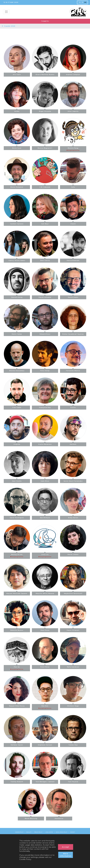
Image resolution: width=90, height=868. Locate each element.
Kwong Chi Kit (17, 555)
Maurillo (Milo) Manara (45, 593)
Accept (66, 847)
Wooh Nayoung (31, 818)
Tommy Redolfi (17, 781)
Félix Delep (45, 370)
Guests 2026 (9, 26)
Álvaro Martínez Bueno (45, 74)
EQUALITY (29, 832)
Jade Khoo (45, 480)
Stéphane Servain (45, 744)
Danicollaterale (73, 260)
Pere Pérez (45, 666)
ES (83, 2)
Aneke (17, 111)
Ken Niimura (45, 517)
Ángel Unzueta (45, 111)
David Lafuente (45, 297)
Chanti (73, 223)
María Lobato (73, 554)
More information (66, 855)
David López (73, 297)
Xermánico (59, 818)
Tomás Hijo (73, 744)
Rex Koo (45, 706)
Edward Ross (45, 333)
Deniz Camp (17, 333)
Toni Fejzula (73, 781)
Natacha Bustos (17, 630)
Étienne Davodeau (17, 370)
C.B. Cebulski (45, 187)
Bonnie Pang (73, 149)
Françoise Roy (45, 407)
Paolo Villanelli (73, 630)
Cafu (73, 187)
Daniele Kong (17, 297)
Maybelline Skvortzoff (73, 593)
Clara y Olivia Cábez (17, 260)
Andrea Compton (73, 74)
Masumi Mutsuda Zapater (17, 593)
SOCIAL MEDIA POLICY (62, 832)
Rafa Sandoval (73, 666)
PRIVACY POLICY (38, 832)
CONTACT (72, 832)
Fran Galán (17, 407)
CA (80, 2)
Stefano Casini (17, 744)
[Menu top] (6, 12)
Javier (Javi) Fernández (73, 480)
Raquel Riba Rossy (17, 705)
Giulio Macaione (45, 444)
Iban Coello (17, 480)
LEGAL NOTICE (49, 832)
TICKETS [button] (45, 21)
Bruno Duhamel (17, 187)
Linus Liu (45, 555)
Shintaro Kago (73, 705)
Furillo (73, 407)
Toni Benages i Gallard (45, 781)
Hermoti (73, 444)
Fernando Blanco (73, 370)
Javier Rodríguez (17, 517)
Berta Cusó (17, 148)
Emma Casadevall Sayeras (73, 333)
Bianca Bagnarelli (45, 148)
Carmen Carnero (17, 223)
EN (85, 2)
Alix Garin (17, 74)
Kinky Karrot (73, 517)
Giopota (17, 444)
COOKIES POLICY (19, 832)
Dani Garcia (45, 260)
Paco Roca (45, 630)
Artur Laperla (73, 111)
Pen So (17, 667)
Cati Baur (45, 223)
